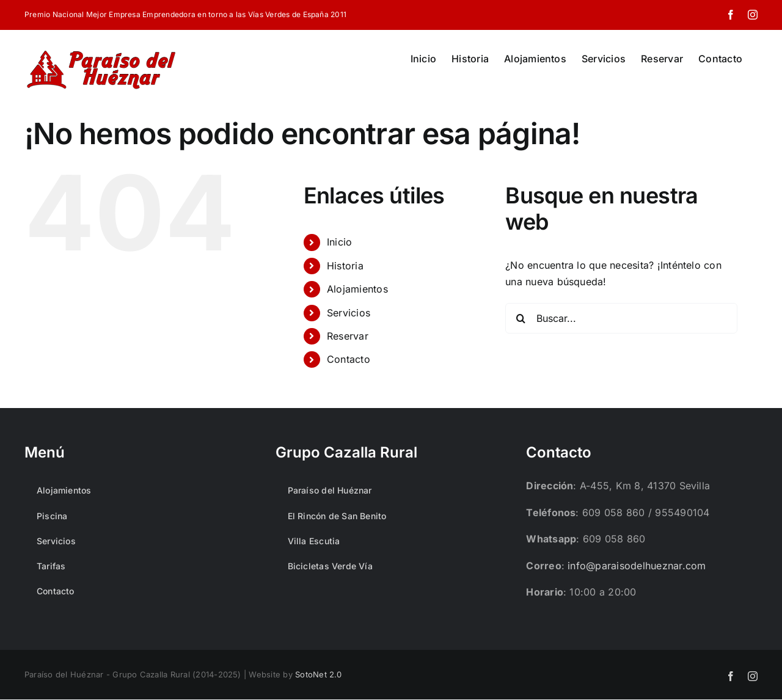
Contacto (349, 359)
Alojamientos (357, 289)
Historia (345, 266)
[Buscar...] (621, 318)
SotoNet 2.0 (319, 674)
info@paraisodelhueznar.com (637, 566)
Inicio (339, 242)
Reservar (348, 336)
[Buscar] (521, 318)
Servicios (349, 313)
